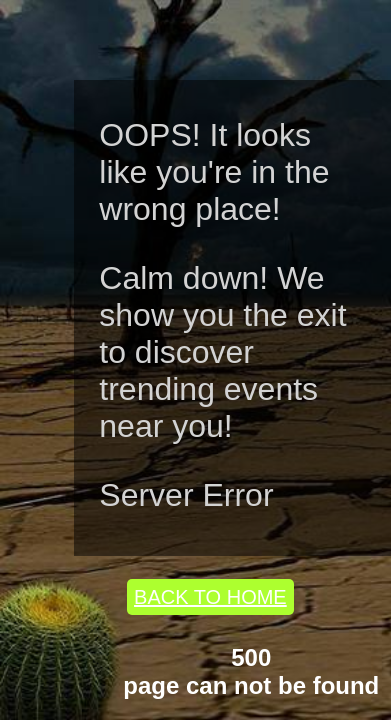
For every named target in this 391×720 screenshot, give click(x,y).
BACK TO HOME (210, 597)
